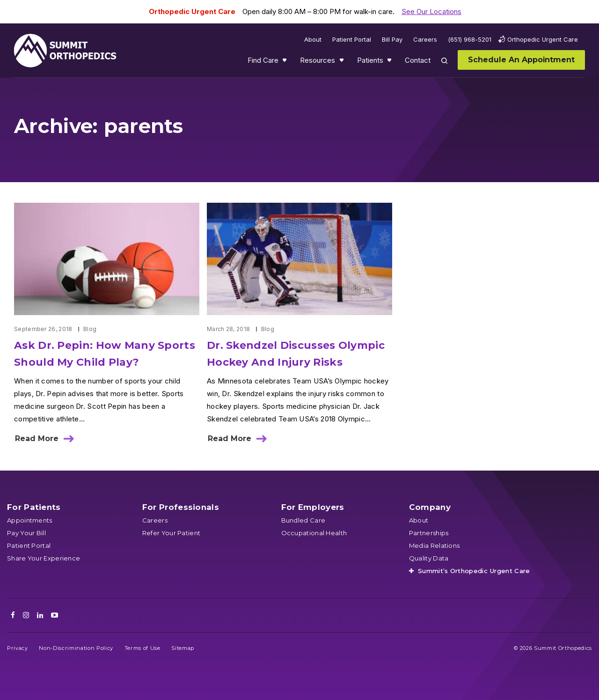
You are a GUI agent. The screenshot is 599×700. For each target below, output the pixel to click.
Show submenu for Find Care (285, 62)
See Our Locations (431, 11)
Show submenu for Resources (343, 62)
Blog (90, 329)
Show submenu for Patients (390, 62)
